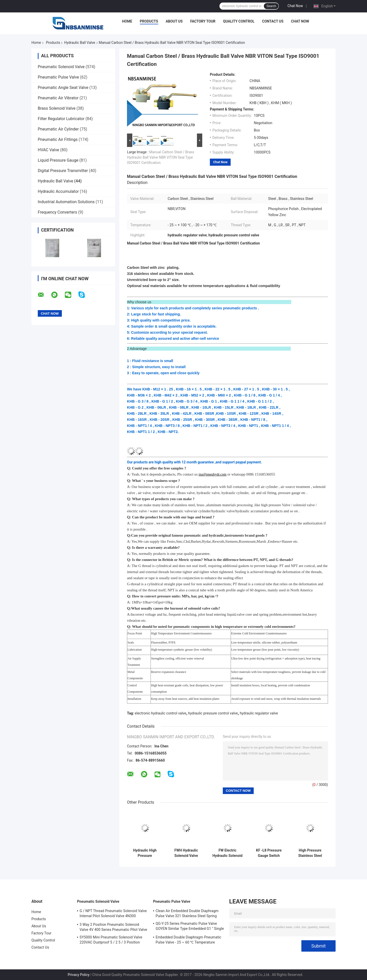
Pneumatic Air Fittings (58, 139)
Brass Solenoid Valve (57, 108)
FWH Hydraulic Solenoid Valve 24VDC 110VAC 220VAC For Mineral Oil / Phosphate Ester (186, 853)
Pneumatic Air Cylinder (58, 129)
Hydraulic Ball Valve (80, 43)
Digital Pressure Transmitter (63, 171)
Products (149, 21)
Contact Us (273, 21)
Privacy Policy (79, 975)
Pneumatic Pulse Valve (58, 77)
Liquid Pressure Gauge (58, 160)
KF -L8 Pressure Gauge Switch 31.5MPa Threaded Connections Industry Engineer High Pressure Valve (269, 853)
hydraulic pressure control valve (213, 713)
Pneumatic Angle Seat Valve (63, 88)
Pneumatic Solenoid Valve (61, 67)
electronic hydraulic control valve (161, 713)
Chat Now (295, 6)
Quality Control (239, 21)
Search (271, 6)
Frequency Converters (57, 212)
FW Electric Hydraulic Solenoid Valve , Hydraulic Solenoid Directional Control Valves (227, 853)
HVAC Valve (48, 150)
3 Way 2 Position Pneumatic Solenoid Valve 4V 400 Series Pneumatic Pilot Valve (113, 927)
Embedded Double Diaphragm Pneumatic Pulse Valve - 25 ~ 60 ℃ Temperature (188, 940)
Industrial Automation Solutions (66, 202)
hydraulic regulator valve (259, 713)
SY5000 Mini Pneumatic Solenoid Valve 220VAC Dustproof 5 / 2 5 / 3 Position (111, 940)
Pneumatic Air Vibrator (58, 98)
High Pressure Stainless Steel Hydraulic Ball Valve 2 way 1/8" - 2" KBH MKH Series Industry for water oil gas (310, 853)
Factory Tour (203, 21)
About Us (174, 21)
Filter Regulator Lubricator (61, 119)
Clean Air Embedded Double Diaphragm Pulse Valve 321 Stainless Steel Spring (187, 913)
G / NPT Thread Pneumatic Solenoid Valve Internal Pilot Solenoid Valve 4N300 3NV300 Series (113, 914)
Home (127, 21)
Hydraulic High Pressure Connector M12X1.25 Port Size (145, 853)
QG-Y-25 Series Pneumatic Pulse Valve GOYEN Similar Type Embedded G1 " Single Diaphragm (190, 927)
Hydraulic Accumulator (58, 191)
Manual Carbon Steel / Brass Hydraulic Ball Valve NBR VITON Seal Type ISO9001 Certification (161, 157)
